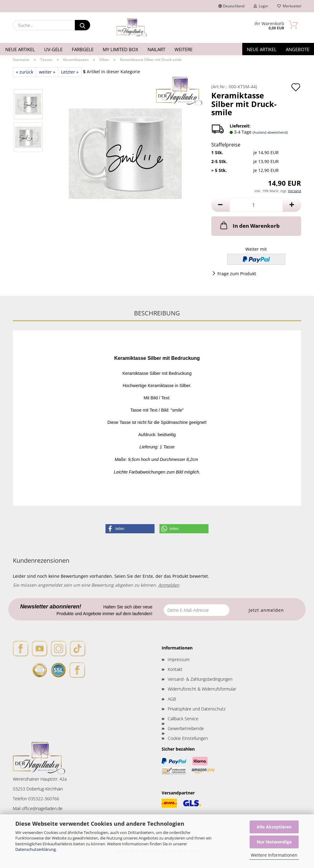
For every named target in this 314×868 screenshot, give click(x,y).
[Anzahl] (256, 205)
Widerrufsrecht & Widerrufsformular (202, 689)
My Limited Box (121, 49)
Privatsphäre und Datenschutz (197, 709)
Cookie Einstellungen (188, 738)
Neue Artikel (20, 49)
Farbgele (83, 49)
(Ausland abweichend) (270, 132)
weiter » (47, 72)
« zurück (25, 72)
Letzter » (70, 72)
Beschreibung (157, 313)
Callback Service (183, 719)
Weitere (184, 49)
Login (261, 6)
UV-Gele (53, 49)
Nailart (156, 49)
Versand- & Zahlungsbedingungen (200, 679)
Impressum (179, 659)
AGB (172, 699)
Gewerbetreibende (186, 728)
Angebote (298, 49)
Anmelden (169, 585)
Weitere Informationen (274, 855)
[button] (220, 205)
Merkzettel (289, 6)
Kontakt (175, 669)
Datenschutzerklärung (36, 849)
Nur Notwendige (274, 842)
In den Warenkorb (249, 225)
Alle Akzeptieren (274, 827)
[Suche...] (82, 25)
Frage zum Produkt (237, 274)
